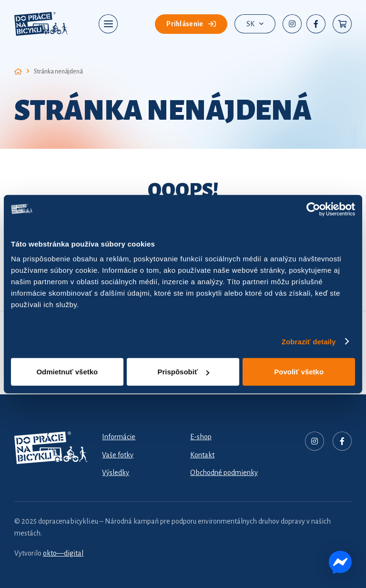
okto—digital (63, 553)
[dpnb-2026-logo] (41, 24)
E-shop (201, 437)
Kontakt (202, 455)
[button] (108, 24)
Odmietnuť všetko (67, 372)
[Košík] (342, 24)
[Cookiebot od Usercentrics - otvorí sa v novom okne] (313, 209)
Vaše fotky (118, 455)
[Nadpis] (315, 441)
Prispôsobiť (183, 372)
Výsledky (116, 473)
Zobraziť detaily (309, 341)
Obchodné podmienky (224, 473)
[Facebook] (316, 24)
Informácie (119, 437)
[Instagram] (292, 24)
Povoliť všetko (299, 372)
